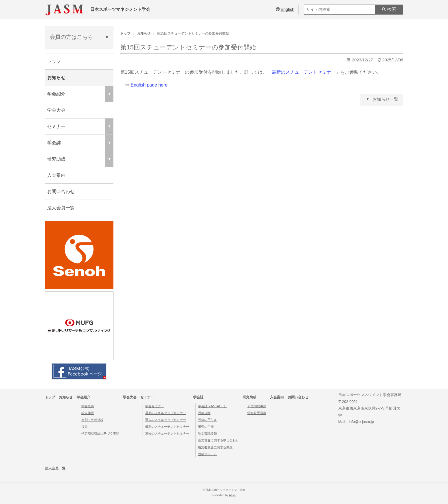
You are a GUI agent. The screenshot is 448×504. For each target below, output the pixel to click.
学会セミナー (155, 406)
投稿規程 (204, 413)
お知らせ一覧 (382, 99)
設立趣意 (88, 413)
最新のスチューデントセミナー (167, 427)
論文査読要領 (207, 433)
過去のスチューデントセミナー (167, 433)
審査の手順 (206, 427)
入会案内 (56, 175)
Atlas (232, 495)
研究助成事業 (257, 406)
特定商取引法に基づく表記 (100, 433)
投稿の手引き (207, 420)
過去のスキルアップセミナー (166, 420)
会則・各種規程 (92, 420)
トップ (54, 61)
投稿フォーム (207, 454)
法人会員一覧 (61, 208)
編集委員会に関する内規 (215, 447)
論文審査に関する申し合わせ (218, 440)
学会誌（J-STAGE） (212, 406)
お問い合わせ (61, 191)
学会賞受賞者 (257, 413)
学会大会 (56, 110)
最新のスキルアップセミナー (166, 413)
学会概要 (88, 406)
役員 (85, 427)
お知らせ (56, 78)
